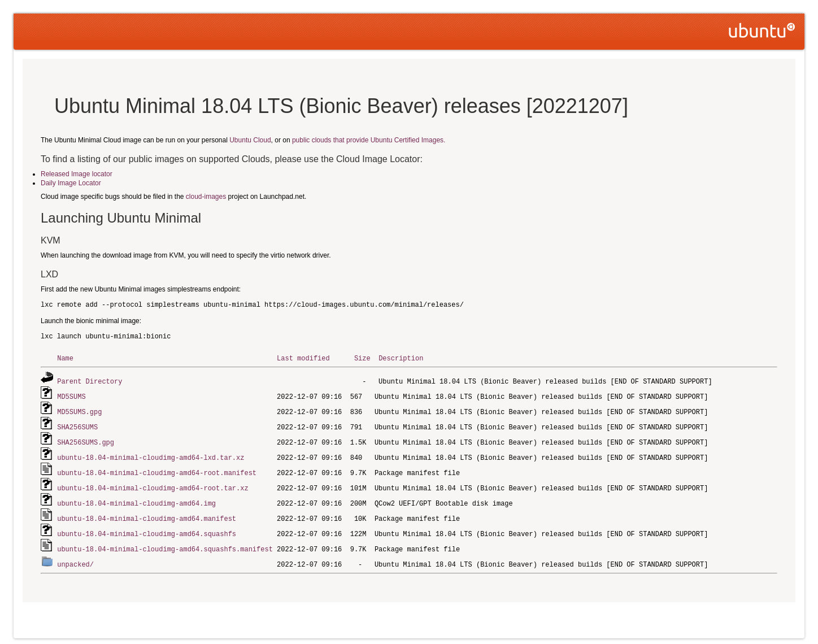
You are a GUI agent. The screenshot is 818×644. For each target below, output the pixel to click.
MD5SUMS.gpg (79, 410)
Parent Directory (90, 380)
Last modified (303, 358)
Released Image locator (77, 174)
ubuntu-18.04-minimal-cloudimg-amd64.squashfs (147, 527)
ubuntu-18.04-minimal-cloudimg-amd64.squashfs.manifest (165, 542)
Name (65, 358)
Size (362, 358)
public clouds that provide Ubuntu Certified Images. (369, 140)
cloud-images (206, 197)
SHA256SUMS (77, 425)
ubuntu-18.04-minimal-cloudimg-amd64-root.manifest (157, 469)
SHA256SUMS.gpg (86, 439)
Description (401, 358)
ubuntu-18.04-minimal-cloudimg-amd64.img (136, 498)
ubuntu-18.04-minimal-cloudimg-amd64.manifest (147, 513)
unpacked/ (75, 557)
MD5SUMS (71, 395)
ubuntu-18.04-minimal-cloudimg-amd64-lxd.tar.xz (151, 454)
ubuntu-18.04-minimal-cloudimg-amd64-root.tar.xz (153, 483)
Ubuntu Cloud (250, 140)
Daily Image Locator (71, 183)
